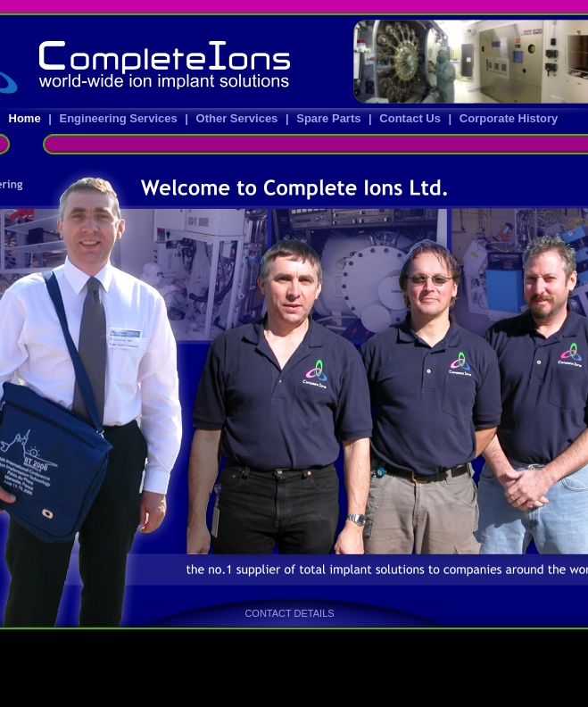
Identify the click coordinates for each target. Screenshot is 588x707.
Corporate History (509, 118)
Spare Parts (330, 118)
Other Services (239, 118)
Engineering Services (120, 118)
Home (25, 118)
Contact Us (411, 118)
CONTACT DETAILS (289, 613)
